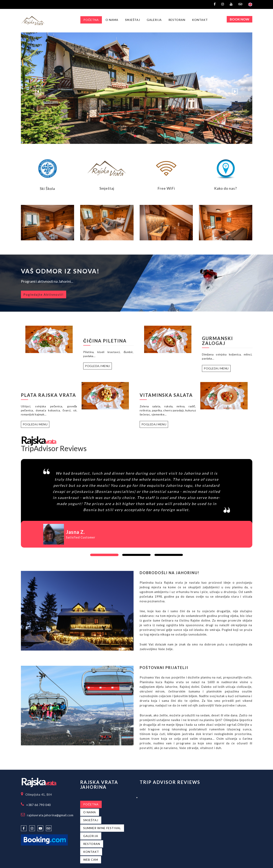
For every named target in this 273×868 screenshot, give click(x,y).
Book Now (240, 19)
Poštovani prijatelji (164, 668)
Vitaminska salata (166, 395)
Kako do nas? (226, 188)
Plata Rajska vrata (49, 395)
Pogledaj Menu (98, 366)
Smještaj (107, 188)
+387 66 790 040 (38, 805)
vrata (38, 441)
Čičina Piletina (105, 341)
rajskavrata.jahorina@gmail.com (50, 815)
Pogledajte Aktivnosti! (44, 294)
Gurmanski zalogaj (217, 341)
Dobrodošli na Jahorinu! (169, 573)
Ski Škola (47, 188)
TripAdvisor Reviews (54, 448)
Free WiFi (166, 188)
